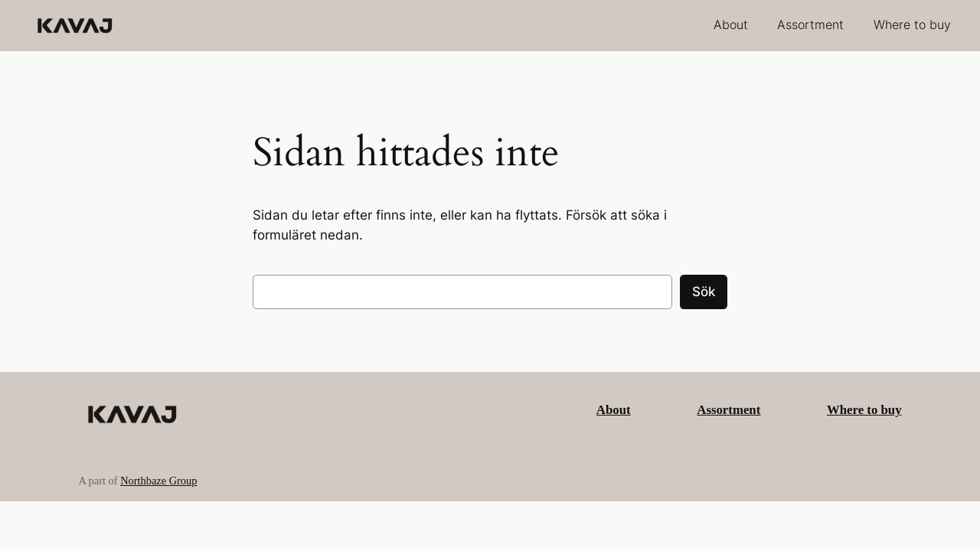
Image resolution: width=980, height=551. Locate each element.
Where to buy (864, 410)
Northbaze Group (158, 481)
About (614, 410)
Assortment (728, 410)
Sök (704, 292)
